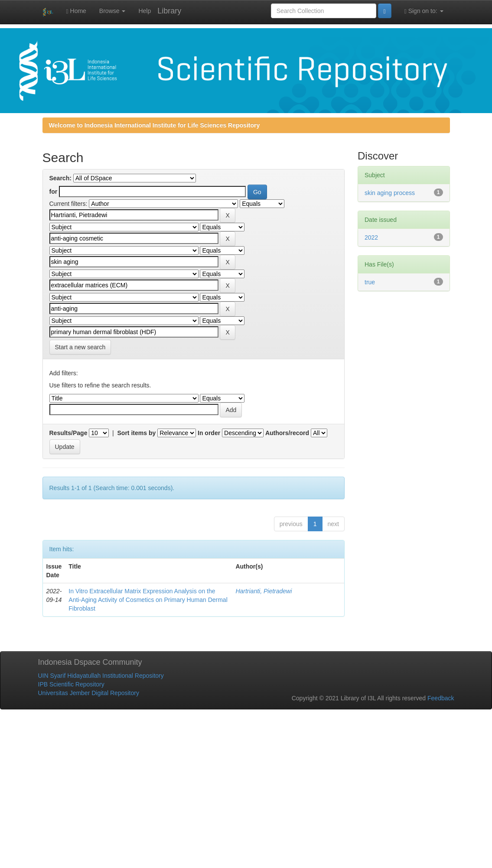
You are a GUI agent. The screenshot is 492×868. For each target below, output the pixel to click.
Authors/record (287, 433)
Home (76, 11)
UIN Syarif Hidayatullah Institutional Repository (101, 676)
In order (209, 433)
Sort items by (137, 433)
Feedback (441, 698)
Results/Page (68, 433)
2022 (371, 237)
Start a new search (80, 347)
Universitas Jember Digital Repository (89, 693)
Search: (60, 178)
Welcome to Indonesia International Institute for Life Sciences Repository (155, 125)
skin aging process (390, 193)
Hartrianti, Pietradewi (264, 591)
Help (145, 11)
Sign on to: (424, 11)
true (370, 282)
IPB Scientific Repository (71, 684)
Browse (112, 11)
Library (169, 11)
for (54, 192)
